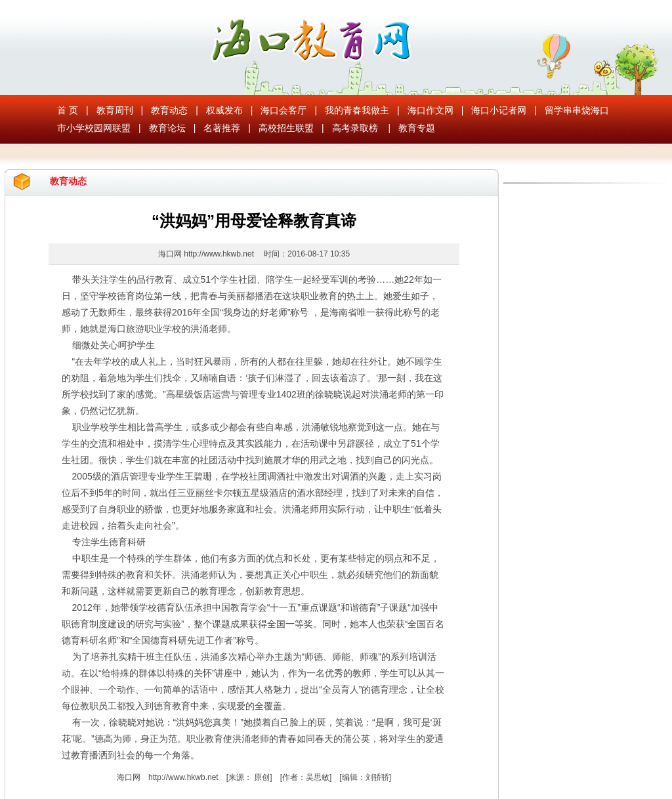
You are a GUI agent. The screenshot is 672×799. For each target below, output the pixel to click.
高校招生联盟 (286, 128)
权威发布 (224, 110)
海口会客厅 (283, 110)
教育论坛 (167, 128)
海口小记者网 (499, 110)
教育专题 (417, 128)
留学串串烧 (568, 110)
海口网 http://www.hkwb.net (207, 254)
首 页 (68, 110)
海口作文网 (430, 110)
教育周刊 (115, 110)
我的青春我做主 (357, 110)
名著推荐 (222, 128)
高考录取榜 (355, 128)
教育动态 (169, 110)
